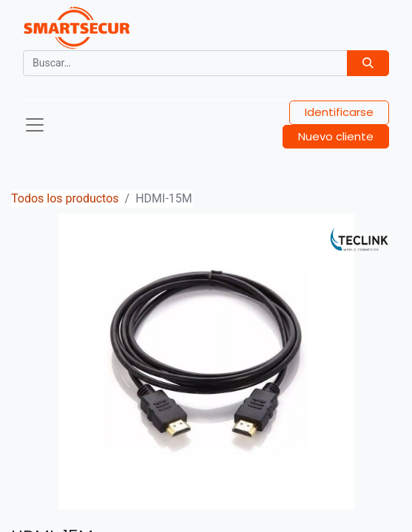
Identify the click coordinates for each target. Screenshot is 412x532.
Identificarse (339, 112)
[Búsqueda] (368, 63)
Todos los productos (65, 198)
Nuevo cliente (336, 136)
